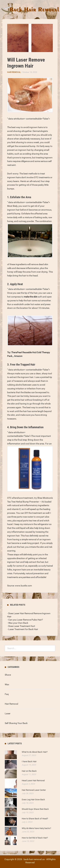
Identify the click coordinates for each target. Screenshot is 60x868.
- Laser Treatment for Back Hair (23, 629)
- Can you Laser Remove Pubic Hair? (25, 620)
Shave (8, 675)
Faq (7, 694)
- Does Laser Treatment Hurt (21, 626)
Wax (7, 684)
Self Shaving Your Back (16, 723)
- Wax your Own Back (18, 623)
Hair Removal (14, 72)
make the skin (31, 297)
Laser (8, 713)
